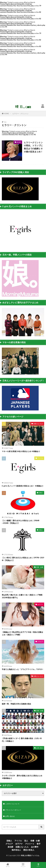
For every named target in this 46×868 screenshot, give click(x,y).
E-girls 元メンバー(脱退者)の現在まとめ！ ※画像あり (23, 486)
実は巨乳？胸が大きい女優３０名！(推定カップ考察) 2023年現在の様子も (22, 596)
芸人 (26, 841)
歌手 (39, 844)
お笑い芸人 (40, 748)
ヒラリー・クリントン (20, 114)
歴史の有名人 (29, 850)
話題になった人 (38, 424)
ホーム (8, 865)
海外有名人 (16, 850)
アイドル (40, 458)
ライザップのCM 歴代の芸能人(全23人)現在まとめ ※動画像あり (22, 777)
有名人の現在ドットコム (30, 855)
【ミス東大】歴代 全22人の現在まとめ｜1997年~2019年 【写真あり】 (23, 559)
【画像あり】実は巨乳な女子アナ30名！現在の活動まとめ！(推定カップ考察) (23, 633)
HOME (6, 113)
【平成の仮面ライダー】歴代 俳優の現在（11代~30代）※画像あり (22, 740)
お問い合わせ (10, 816)
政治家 (19, 142)
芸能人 (41, 493)
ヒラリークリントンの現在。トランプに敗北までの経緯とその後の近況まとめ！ (33, 147)
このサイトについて (12, 804)
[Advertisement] (23, 78)
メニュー (23, 865)
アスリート (30, 844)
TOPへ (38, 865)
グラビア (40, 641)
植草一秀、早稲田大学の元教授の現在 (16, 704)
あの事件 (35, 847)
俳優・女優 (40, 567)
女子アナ (40, 604)
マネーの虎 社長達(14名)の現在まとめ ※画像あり (21, 451)
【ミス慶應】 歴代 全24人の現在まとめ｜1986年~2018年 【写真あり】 (21, 522)
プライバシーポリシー (13, 810)
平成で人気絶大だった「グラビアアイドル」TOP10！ (23, 669)
